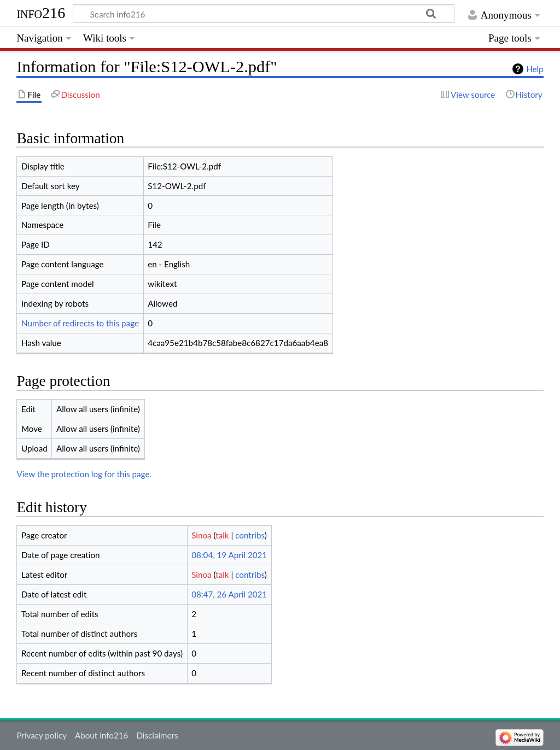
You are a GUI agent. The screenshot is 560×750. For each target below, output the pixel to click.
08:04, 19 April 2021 (229, 555)
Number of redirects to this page (80, 323)
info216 (41, 13)
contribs (250, 535)
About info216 (101, 735)
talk (222, 535)
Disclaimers (157, 735)
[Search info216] (264, 14)
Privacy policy (41, 735)
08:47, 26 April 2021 (229, 594)
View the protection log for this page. (84, 474)
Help (535, 69)
